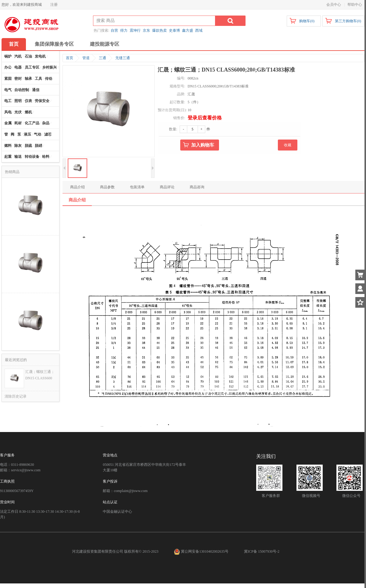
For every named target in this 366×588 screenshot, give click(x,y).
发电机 (40, 56)
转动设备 (32, 157)
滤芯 (48, 134)
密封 (18, 79)
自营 (114, 30)
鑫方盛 (188, 30)
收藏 (288, 145)
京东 (146, 30)
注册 (54, 5)
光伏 (18, 112)
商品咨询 (197, 187)
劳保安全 (42, 101)
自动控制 (22, 90)
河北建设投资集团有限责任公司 (98, 551)
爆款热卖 (160, 30)
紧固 (8, 79)
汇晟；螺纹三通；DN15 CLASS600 (40, 375)
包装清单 (137, 187)
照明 (18, 101)
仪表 (28, 101)
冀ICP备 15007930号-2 (262, 551)
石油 (28, 56)
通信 (36, 90)
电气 (8, 90)
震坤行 (135, 30)
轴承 (28, 79)
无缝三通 (123, 58)
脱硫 (28, 146)
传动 (48, 79)
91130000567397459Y (17, 491)
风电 (8, 112)
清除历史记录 (16, 396)
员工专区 (32, 67)
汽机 (18, 56)
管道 (86, 58)
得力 (124, 30)
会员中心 (334, 5)
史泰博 (174, 30)
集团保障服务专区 (54, 44)
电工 (8, 101)
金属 (8, 123)
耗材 (18, 123)
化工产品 (32, 123)
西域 (199, 30)
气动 (38, 134)
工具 (38, 79)
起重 (8, 157)
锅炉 (8, 56)
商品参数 (107, 187)
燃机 (28, 112)
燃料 (8, 146)
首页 (14, 44)
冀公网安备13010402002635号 (202, 551)
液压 (27, 134)
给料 (46, 157)
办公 (8, 67)
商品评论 (167, 187)
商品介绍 (77, 187)
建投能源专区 (105, 44)
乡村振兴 (49, 67)
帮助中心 (355, 5)
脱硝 (38, 146)
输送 (18, 157)
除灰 (18, 146)
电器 (18, 67)
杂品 (46, 123)
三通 (102, 58)
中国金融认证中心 (117, 512)
